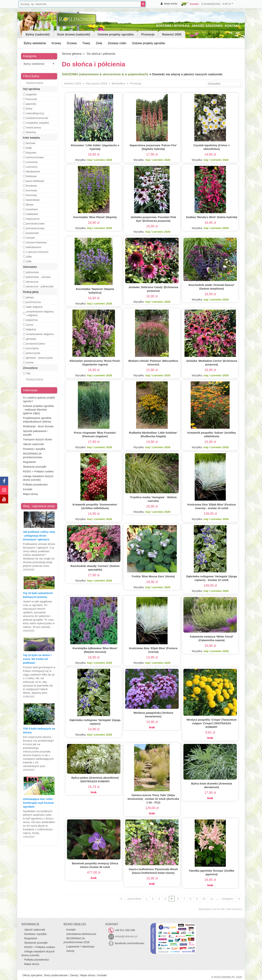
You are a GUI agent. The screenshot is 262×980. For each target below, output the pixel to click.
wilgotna (31, 329)
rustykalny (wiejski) (37, 123)
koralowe (31, 186)
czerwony (32, 167)
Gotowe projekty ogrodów (116, 34)
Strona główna (72, 54)
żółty (29, 261)
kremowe (32, 190)
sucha (30, 362)
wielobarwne (34, 247)
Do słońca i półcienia (101, 54)
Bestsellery (118, 83)
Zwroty (70, 951)
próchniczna (33, 302)
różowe (30, 238)
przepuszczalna (35, 343)
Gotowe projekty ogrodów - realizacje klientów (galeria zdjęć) (38, 410)
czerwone (32, 162)
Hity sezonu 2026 (96, 83)
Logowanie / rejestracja (80, 946)
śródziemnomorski (37, 118)
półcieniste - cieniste (38, 277)
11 (212, 899)
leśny (29, 108)
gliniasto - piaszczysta (39, 358)
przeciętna (32, 348)
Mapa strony (30, 494)
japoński (31, 104)
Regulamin (29, 462)
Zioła (99, 43)
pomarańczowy (35, 228)
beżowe (31, 143)
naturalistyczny (35, 113)
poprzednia (134, 899)
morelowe (32, 209)
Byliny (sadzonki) (38, 34)
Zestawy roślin (117, 43)
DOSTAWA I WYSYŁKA (173, 26)
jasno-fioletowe (35, 181)
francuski (31, 99)
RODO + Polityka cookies (38, 471)
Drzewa (72, 43)
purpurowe (32, 233)
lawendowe (33, 200)
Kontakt (28, 489)
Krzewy (56, 43)
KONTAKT (232, 26)
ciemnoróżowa (35, 157)
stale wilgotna (34, 307)
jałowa (30, 297)
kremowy (31, 195)
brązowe (31, 153)
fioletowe (31, 176)
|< (122, 899)
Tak (28, 373)
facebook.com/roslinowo (126, 943)
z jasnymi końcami (37, 252)
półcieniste (32, 272)
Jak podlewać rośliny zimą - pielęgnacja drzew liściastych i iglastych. (39, 536)
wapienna (32, 320)
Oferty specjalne (32, 975)
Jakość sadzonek (33, 444)
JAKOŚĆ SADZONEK (207, 26)
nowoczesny (34, 127)
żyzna (30, 325)
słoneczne (32, 282)
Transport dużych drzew (37, 439)
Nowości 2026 (172, 34)
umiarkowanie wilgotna (40, 334)
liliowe (30, 205)
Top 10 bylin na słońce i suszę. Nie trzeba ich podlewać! (37, 659)
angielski (31, 94)
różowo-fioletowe (36, 242)
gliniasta (31, 339)
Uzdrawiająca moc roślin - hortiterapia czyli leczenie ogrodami (39, 803)
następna (227, 899)
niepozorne (33, 219)
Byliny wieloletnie (35, 43)
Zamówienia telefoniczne (81, 934)
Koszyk (194, 4)
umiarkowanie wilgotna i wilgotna (40, 313)
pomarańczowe (35, 223)
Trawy (86, 43)
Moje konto (171, 4)
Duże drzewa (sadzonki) (74, 34)
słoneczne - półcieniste (40, 286)
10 (204, 899)
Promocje (148, 34)
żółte (29, 257)
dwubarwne (33, 171)
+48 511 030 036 (122, 930)
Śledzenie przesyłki (35, 467)
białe (29, 148)
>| (239, 899)
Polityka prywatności (35, 484)
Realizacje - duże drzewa (38, 426)
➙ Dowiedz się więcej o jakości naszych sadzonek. (186, 74)
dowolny (31, 132)
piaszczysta (33, 353)
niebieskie (32, 214)
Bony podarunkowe (56, 975)
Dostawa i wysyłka (34, 449)
